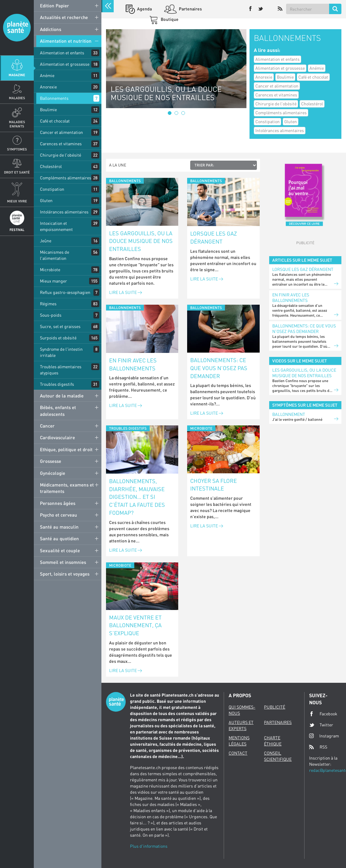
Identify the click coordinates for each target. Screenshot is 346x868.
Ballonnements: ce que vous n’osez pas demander (219, 368)
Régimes (48, 304)
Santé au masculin (59, 527)
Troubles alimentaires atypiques (61, 370)
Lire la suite (126, 292)
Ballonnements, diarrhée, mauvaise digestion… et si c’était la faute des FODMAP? (137, 497)
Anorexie (48, 87)
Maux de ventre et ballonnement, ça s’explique (135, 625)
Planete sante (17, 28)
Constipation (52, 189)
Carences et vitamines (61, 144)
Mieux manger (53, 281)
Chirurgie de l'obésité (61, 155)
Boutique (169, 19)
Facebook (323, 714)
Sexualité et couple (60, 550)
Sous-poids (51, 315)
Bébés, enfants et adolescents (58, 411)
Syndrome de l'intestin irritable (61, 352)
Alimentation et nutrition (66, 41)
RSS (318, 747)
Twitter (321, 725)
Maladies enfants (17, 124)
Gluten (46, 200)
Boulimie (48, 109)
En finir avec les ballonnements (133, 364)
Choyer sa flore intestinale (214, 485)
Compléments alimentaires (66, 178)
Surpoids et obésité (58, 338)
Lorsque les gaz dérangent (214, 237)
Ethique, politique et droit (66, 449)
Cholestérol (51, 166)
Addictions (51, 29)
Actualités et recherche (64, 17)
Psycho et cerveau (59, 515)
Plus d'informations (149, 846)
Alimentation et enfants (62, 53)
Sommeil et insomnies (63, 562)
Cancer (47, 426)
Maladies (17, 98)
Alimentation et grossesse (65, 64)
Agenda (144, 9)
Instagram (324, 736)
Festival (17, 230)
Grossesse (51, 461)
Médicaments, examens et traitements (67, 488)
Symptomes (17, 149)
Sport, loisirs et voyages (65, 574)
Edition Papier (55, 6)
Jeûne (46, 241)
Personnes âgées (58, 503)
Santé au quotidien (59, 538)
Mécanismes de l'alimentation (55, 255)
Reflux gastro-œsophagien (65, 292)
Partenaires (190, 9)
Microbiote (50, 270)
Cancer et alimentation (61, 132)
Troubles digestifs (57, 384)
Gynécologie (53, 473)
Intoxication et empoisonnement (56, 226)
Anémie (47, 75)
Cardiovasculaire (57, 437)
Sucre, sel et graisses (60, 326)
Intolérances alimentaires (64, 212)
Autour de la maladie (62, 396)
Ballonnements (54, 98)
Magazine (17, 75)
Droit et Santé (17, 172)
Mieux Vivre (17, 201)
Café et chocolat (55, 121)
